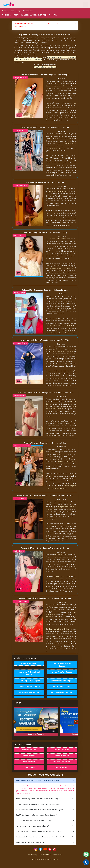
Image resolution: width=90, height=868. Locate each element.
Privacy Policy (32, 861)
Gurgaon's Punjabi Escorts (62, 576)
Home (4, 11)
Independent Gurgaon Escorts (59, 191)
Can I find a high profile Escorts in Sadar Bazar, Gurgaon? (36, 821)
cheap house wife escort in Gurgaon (60, 629)
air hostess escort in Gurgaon (63, 351)
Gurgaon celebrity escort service (59, 239)
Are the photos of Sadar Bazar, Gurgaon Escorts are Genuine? (38, 810)
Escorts (11, 11)
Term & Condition (45, 861)
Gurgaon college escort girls (55, 86)
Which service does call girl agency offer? (31, 848)
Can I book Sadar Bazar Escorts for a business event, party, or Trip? (40, 843)
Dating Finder (54, 865)
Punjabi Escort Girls (61, 554)
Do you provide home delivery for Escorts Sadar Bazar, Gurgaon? (39, 837)
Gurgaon (19, 11)
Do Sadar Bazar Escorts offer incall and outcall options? (36, 827)
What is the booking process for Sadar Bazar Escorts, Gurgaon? (39, 805)
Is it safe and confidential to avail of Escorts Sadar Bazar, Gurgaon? (40, 816)
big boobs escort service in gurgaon (61, 325)
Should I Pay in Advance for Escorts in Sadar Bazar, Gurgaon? (38, 786)
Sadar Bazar (29, 11)
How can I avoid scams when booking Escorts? (33, 832)
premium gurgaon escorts (55, 148)
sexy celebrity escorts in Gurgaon (60, 268)
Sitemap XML (58, 861)
